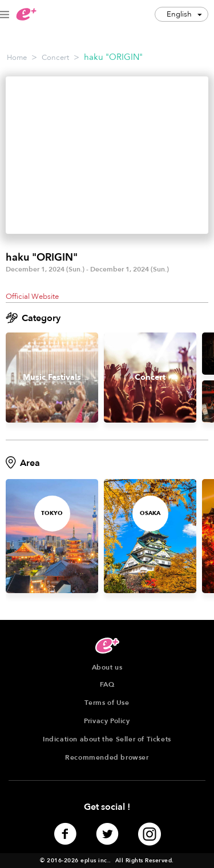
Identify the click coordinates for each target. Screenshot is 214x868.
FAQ (107, 684)
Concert (55, 58)
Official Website (32, 297)
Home (17, 58)
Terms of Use (107, 703)
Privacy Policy (107, 721)
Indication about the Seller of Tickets (107, 739)
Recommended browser (107, 757)
